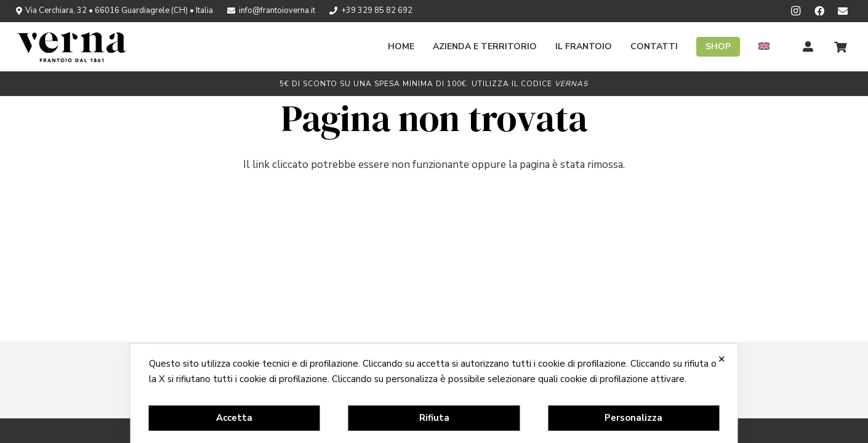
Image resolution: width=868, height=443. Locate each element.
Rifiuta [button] (434, 418)
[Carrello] (840, 47)
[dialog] (434, 393)
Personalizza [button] (633, 418)
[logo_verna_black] (71, 47)
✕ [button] (722, 359)
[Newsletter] (843, 11)
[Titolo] (808, 47)
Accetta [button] (234, 418)
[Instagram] (796, 11)
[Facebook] (819, 11)
